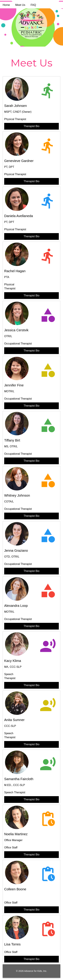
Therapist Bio (31, 126)
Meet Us (20, 5)
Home (6, 5)
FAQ (33, 5)
